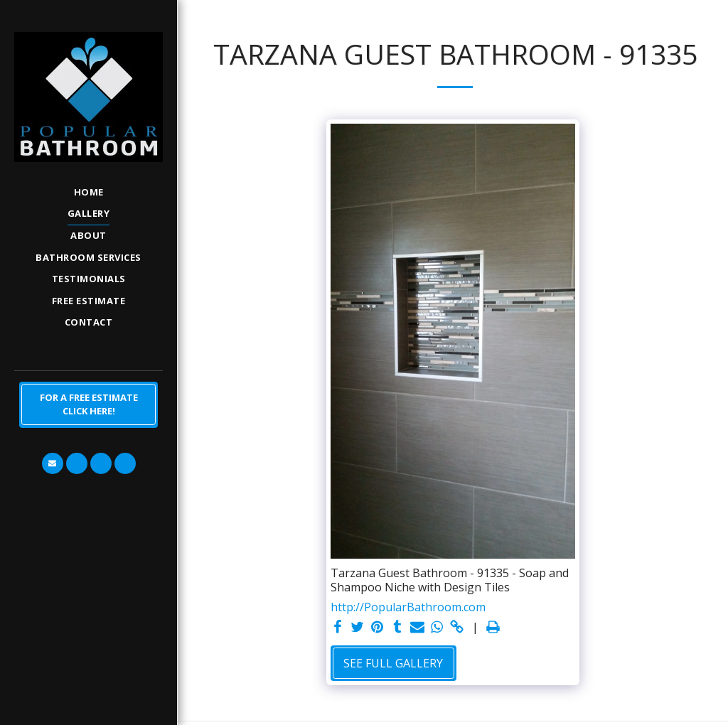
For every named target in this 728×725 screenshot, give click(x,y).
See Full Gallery (393, 663)
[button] (53, 463)
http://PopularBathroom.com (408, 607)
